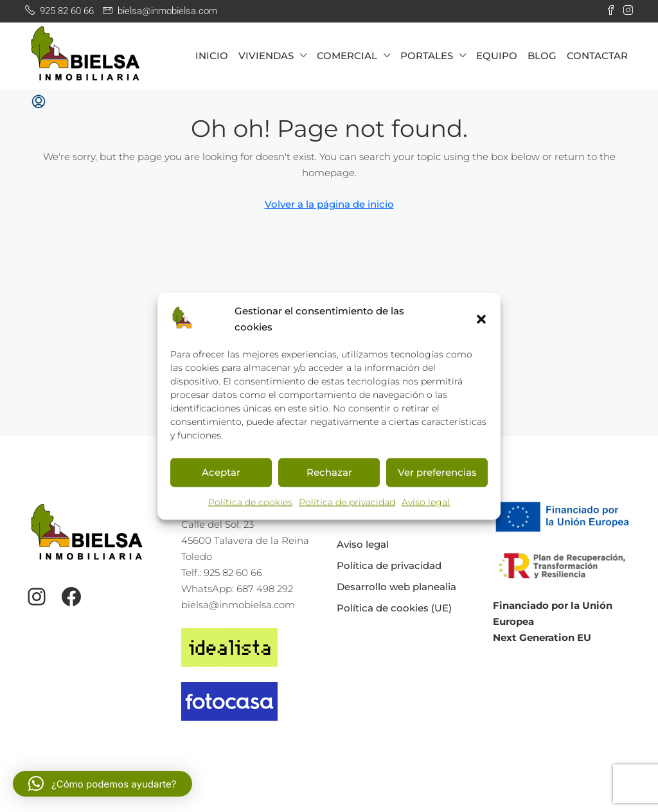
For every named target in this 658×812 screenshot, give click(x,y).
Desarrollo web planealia (396, 587)
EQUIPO (497, 56)
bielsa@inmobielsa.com (238, 605)
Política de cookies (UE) (394, 608)
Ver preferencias (437, 472)
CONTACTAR (597, 56)
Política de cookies (250, 501)
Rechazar (329, 472)
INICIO (212, 56)
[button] (481, 318)
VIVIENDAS (266, 56)
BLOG (542, 56)
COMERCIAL (347, 56)
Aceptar (221, 472)
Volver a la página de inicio (329, 204)
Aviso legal (426, 501)
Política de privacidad (347, 501)
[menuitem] (39, 102)
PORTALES (427, 56)
